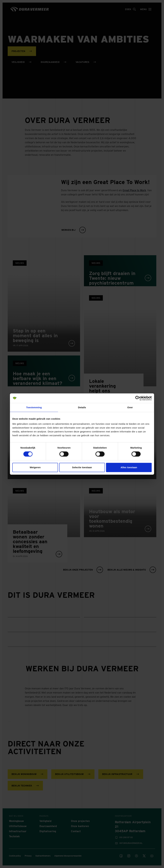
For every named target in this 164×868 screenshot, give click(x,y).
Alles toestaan (129, 467)
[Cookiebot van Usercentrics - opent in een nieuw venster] (138, 398)
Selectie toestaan (82, 467)
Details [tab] (82, 407)
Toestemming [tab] (34, 407)
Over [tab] (130, 407)
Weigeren (35, 467)
